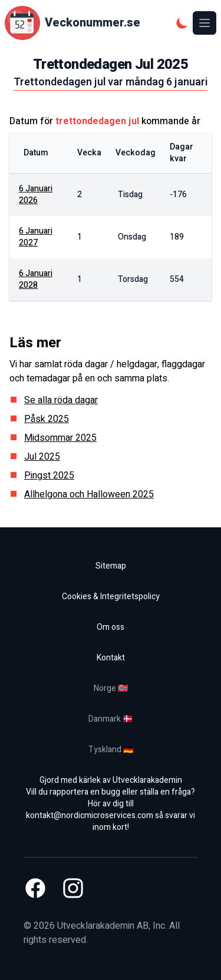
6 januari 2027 (36, 237)
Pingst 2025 (49, 476)
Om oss (111, 627)
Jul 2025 (42, 457)
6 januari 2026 (36, 195)
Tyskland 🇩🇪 (111, 750)
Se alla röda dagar (61, 400)
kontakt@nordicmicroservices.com (90, 815)
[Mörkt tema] (182, 23)
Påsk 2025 (47, 419)
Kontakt (111, 658)
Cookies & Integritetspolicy (111, 597)
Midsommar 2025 (60, 438)
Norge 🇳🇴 (111, 688)
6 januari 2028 (36, 279)
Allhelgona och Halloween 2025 (89, 494)
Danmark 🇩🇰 (111, 719)
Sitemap (111, 566)
